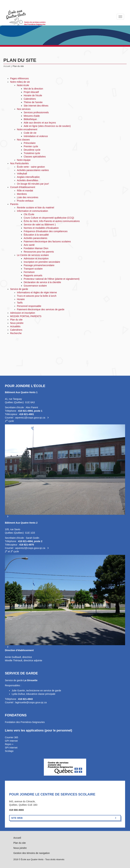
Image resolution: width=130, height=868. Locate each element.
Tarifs (20, 303)
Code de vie (30, 133)
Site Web (17, 818)
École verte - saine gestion (31, 167)
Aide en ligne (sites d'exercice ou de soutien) (47, 126)
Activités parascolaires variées (33, 170)
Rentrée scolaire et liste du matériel (35, 208)
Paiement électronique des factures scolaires (47, 241)
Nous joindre (17, 323)
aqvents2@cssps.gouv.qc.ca (30, 548)
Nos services (24, 109)
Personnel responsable (29, 306)
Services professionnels (36, 112)
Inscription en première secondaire (42, 262)
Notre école (23, 85)
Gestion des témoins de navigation (32, 853)
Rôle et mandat (25, 191)
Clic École (29, 214)
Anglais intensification (28, 177)
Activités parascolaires (35, 238)
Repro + (9, 744)
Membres (22, 194)
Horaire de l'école (33, 95)
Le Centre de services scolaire (33, 255)
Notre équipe (24, 160)
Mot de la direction (33, 89)
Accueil (7, 66)
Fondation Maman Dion (36, 248)
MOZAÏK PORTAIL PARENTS (26, 316)
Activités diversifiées (28, 180)
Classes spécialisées (35, 157)
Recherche (16, 333)
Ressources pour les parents (39, 252)
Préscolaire (30, 143)
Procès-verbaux (25, 201)
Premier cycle (31, 146)
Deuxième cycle (32, 150)
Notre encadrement (27, 129)
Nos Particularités (19, 163)
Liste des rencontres (28, 197)
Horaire (21, 299)
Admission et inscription (36, 258)
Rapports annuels (33, 275)
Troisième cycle (32, 153)
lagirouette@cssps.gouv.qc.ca (31, 702)
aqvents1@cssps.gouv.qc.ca (30, 418)
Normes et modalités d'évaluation (41, 228)
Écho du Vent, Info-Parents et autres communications (52, 221)
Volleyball (22, 174)
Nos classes (23, 140)
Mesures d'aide (32, 116)
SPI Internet (11, 748)
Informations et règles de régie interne (37, 292)
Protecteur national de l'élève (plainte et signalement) (52, 279)
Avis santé (29, 245)
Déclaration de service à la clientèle (42, 282)
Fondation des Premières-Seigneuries (25, 722)
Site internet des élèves (36, 106)
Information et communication (32, 211)
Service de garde (19, 289)
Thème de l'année (33, 102)
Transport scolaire (33, 269)
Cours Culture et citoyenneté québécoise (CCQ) (49, 218)
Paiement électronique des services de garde (41, 309)
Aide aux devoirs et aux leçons (40, 123)
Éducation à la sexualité (36, 235)
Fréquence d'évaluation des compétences (46, 231)
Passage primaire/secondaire (39, 265)
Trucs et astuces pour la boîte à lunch (37, 296)
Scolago (9, 751)
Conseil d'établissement (23, 187)
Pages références (19, 78)
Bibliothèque (30, 119)
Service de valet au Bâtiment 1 (40, 225)
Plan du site (16, 320)
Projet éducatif (31, 92)
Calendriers (30, 99)
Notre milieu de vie (20, 82)
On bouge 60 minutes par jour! (33, 184)
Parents (14, 204)
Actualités (15, 326)
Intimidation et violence (36, 136)
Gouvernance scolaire (35, 286)
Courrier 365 (12, 737)
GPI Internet (11, 741)
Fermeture (29, 272)
